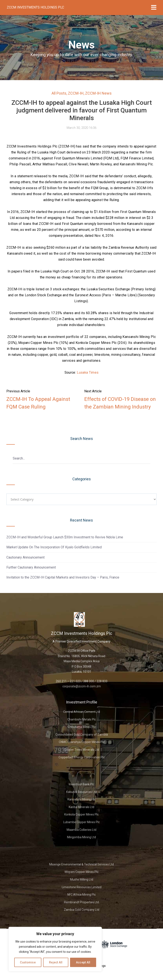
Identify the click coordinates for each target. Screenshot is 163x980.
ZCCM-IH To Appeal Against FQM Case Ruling (38, 403)
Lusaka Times (88, 372)
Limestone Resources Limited (82, 887)
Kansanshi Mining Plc (81, 799)
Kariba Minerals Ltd (81, 807)
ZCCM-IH (76, 93)
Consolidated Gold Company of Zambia (82, 735)
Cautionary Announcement (25, 557)
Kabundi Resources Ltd (81, 792)
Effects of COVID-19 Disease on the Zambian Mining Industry (120, 403)
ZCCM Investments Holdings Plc (35, 7)
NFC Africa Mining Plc (81, 895)
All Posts (59, 93)
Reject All (56, 962)
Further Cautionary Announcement (31, 567)
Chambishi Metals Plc (82, 719)
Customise (28, 962)
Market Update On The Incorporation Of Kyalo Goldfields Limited (54, 547)
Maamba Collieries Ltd (81, 830)
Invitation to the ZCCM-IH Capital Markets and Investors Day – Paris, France (63, 577)
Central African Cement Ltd (82, 712)
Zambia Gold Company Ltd (82, 910)
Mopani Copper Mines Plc (82, 872)
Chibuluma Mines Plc (82, 727)
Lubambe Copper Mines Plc (81, 822)
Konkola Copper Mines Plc (81, 814)
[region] (55, 949)
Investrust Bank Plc (81, 784)
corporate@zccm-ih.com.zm (82, 686)
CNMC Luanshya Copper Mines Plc (82, 742)
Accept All (83, 962)
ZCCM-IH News (98, 93)
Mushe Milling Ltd (82, 879)
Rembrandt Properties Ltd (81, 902)
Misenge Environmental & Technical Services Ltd (81, 864)
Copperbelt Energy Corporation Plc (82, 757)
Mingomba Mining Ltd (81, 837)
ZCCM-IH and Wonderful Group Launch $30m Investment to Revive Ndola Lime (65, 537)
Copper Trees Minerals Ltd (82, 750)
